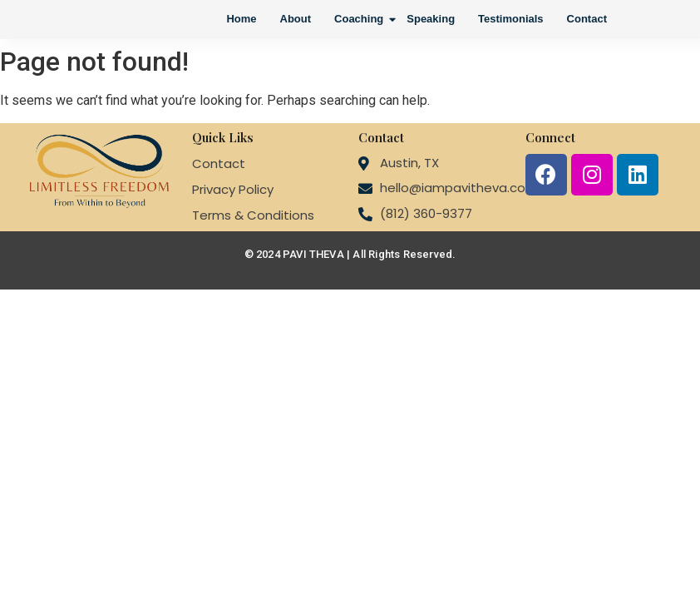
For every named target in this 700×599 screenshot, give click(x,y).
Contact (587, 19)
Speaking (431, 19)
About (296, 19)
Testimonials (511, 19)
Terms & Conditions (253, 215)
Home (241, 19)
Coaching (360, 19)
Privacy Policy (233, 189)
